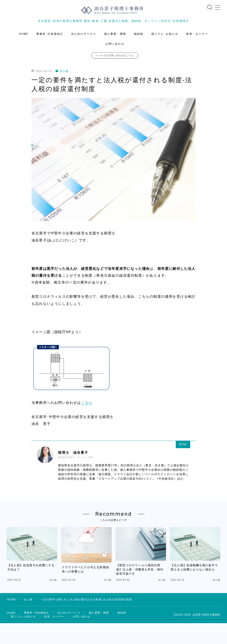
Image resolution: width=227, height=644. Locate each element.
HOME (24, 34)
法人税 (62, 71)
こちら (87, 403)
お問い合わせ (115, 44)
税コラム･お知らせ (165, 34)
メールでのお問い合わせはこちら (115, 55)
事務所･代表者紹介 (50, 34)
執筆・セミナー (197, 34)
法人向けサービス (84, 34)
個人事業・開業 (115, 34)
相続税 (139, 34)
